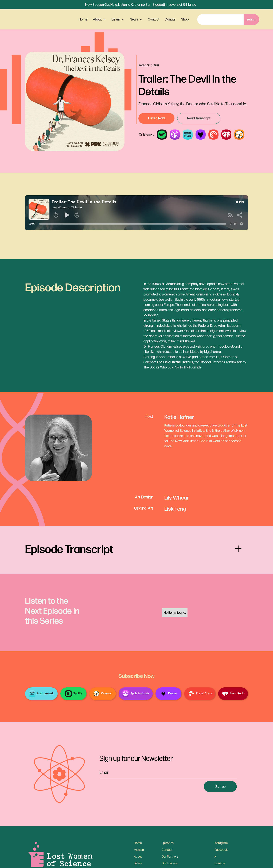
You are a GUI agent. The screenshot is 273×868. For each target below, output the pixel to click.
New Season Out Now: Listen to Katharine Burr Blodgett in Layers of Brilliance (141, 5)
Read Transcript (199, 118)
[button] (99, 19)
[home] (42, 19)
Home (83, 19)
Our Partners (170, 857)
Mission (139, 850)
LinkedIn (220, 863)
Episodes (168, 843)
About (138, 857)
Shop (185, 19)
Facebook (221, 850)
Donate (170, 19)
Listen (138, 863)
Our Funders (170, 863)
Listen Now (156, 118)
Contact (154, 19)
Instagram (221, 843)
